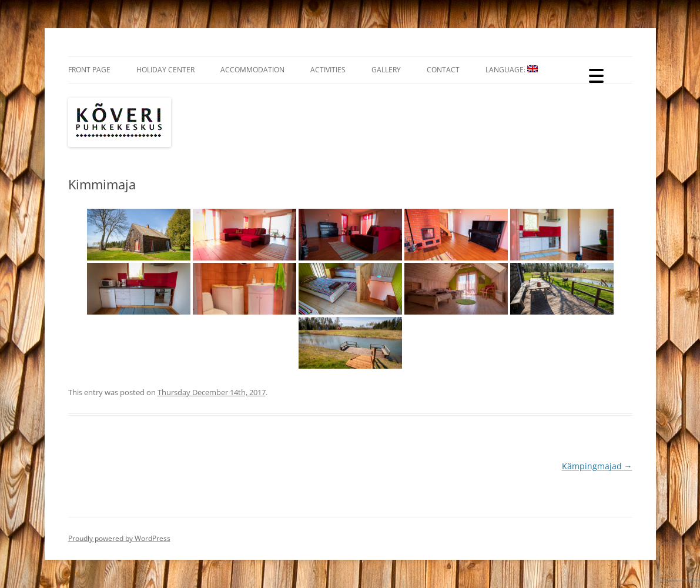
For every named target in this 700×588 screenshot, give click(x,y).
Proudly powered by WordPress (119, 538)
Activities (328, 70)
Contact (443, 70)
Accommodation (252, 70)
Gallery (386, 70)
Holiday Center (165, 70)
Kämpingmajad (597, 466)
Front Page (89, 70)
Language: (512, 70)
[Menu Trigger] (596, 75)
